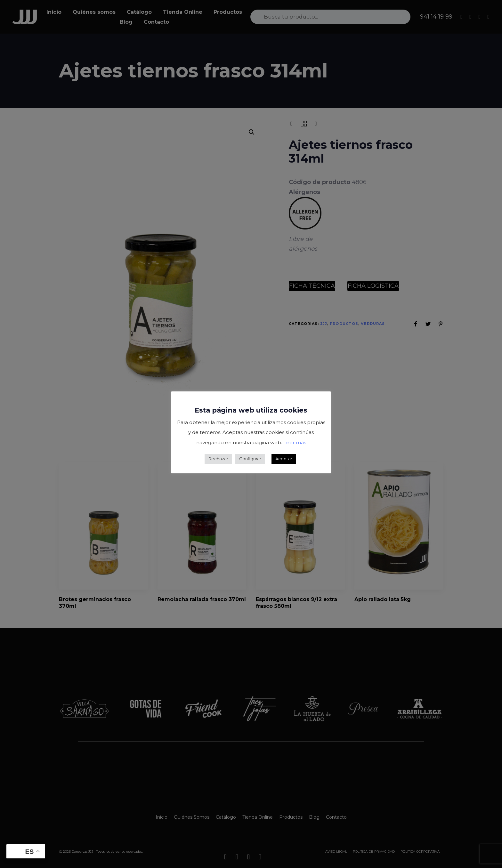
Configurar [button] (250, 459)
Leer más (295, 442)
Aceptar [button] (284, 459)
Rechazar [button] (218, 459)
